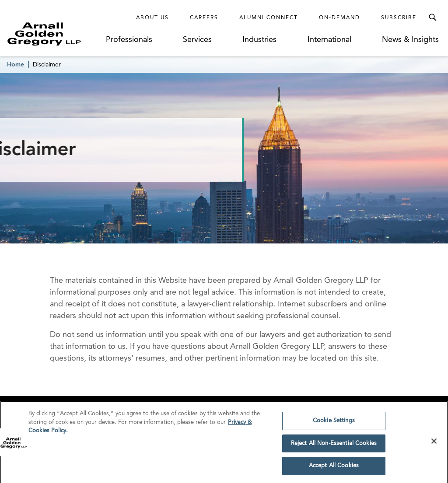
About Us (152, 18)
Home (16, 65)
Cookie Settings (334, 422)
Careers (204, 18)
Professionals (129, 40)
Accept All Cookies (334, 468)
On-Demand (339, 18)
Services (197, 40)
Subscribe (399, 18)
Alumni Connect (269, 18)
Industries (259, 40)
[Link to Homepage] (55, 34)
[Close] (434, 443)
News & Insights (410, 40)
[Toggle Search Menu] (432, 17)
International (329, 40)
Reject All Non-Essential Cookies (334, 445)
